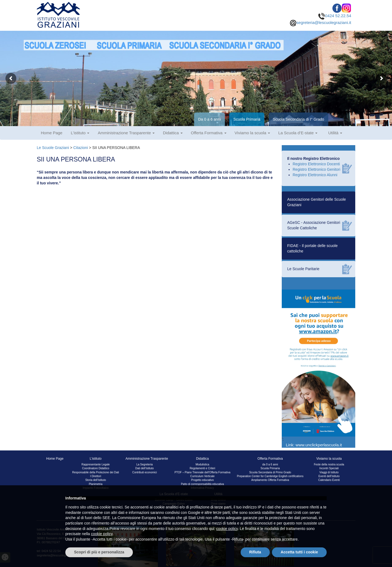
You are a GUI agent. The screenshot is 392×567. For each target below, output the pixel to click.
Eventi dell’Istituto (329, 476)
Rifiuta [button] (255, 552)
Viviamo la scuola (252, 133)
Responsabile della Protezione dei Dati (96, 472)
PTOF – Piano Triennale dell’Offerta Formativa (202, 472)
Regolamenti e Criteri (203, 468)
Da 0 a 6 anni (209, 119)
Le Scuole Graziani (53, 148)
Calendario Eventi (329, 480)
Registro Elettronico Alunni (315, 175)
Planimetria (96, 484)
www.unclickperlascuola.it (319, 445)
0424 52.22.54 (335, 16)
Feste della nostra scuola (329, 464)
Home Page (52, 133)
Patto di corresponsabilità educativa (203, 484)
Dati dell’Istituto (145, 468)
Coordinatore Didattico (96, 468)
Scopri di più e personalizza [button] (99, 552)
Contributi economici (145, 472)
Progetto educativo (202, 480)
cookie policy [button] (227, 529)
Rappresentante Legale (96, 464)
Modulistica (203, 464)
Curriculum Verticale (202, 476)
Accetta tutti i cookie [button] (299, 552)
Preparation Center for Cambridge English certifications (270, 476)
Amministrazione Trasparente (126, 133)
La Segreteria (145, 464)
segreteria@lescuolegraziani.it (320, 22)
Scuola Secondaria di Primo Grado (270, 472)
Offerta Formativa (209, 133)
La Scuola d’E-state (298, 133)
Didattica (173, 133)
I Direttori (96, 476)
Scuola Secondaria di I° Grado (298, 119)
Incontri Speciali (329, 468)
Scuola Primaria (247, 119)
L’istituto (80, 133)
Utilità (335, 133)
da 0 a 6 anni (270, 464)
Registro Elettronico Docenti (316, 164)
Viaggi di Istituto (329, 472)
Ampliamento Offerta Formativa (270, 480)
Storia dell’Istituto (96, 480)
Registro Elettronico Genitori (316, 169)
